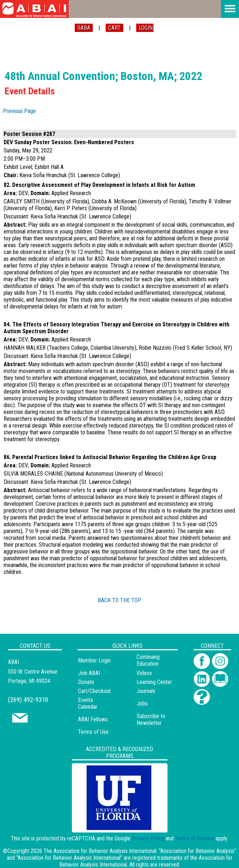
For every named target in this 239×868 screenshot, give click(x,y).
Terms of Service (195, 838)
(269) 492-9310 (28, 700)
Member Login (94, 661)
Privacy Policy (148, 838)
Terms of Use (93, 732)
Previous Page (19, 111)
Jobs (142, 704)
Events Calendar (88, 703)
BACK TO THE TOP (119, 600)
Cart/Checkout (94, 691)
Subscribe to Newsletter (151, 720)
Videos (144, 673)
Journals (146, 691)
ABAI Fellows (93, 719)
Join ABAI (89, 673)
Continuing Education (148, 660)
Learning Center (154, 682)
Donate (86, 682)
